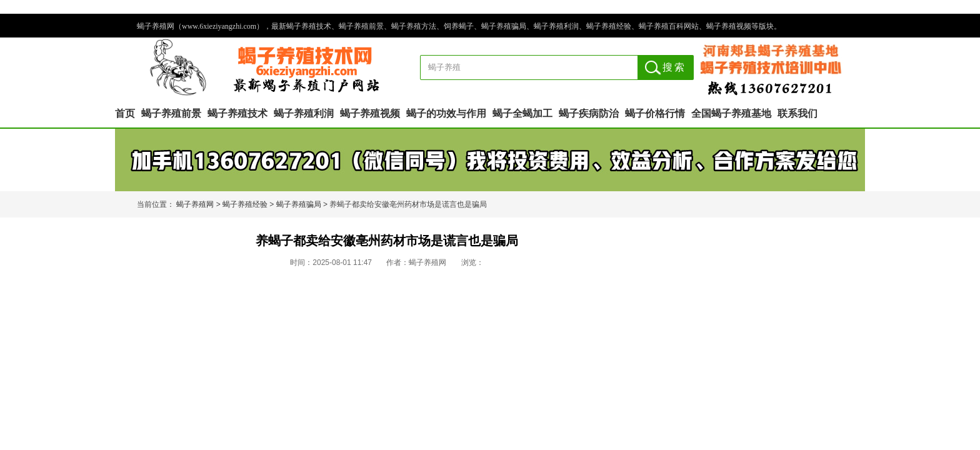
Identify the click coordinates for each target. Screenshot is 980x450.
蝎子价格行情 (655, 113)
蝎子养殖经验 (245, 204)
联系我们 (797, 113)
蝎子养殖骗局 (299, 204)
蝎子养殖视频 (370, 113)
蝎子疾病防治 (589, 113)
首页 (125, 113)
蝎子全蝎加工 (522, 113)
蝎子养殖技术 (237, 113)
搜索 (674, 67)
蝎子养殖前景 (171, 113)
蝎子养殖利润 (304, 113)
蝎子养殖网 (195, 204)
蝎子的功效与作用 (446, 113)
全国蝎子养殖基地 (731, 113)
